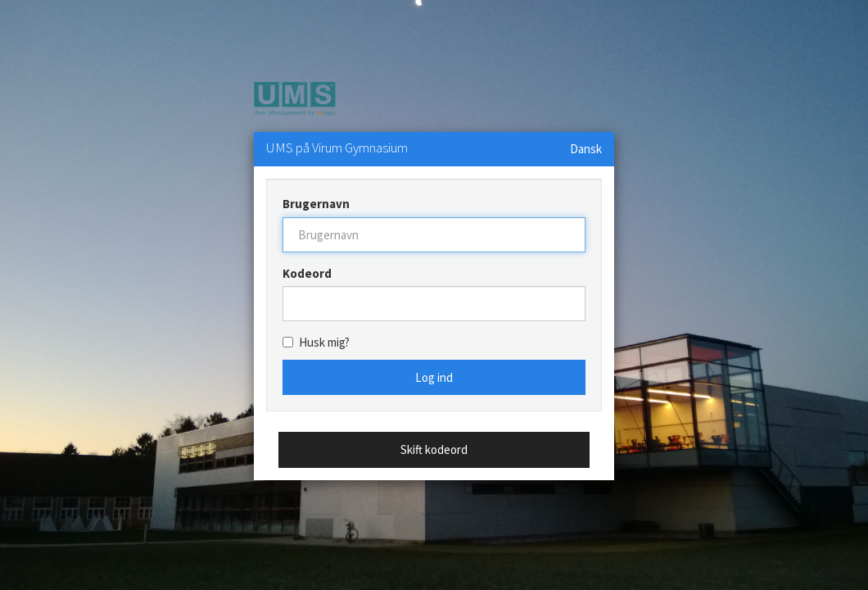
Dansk (586, 149)
